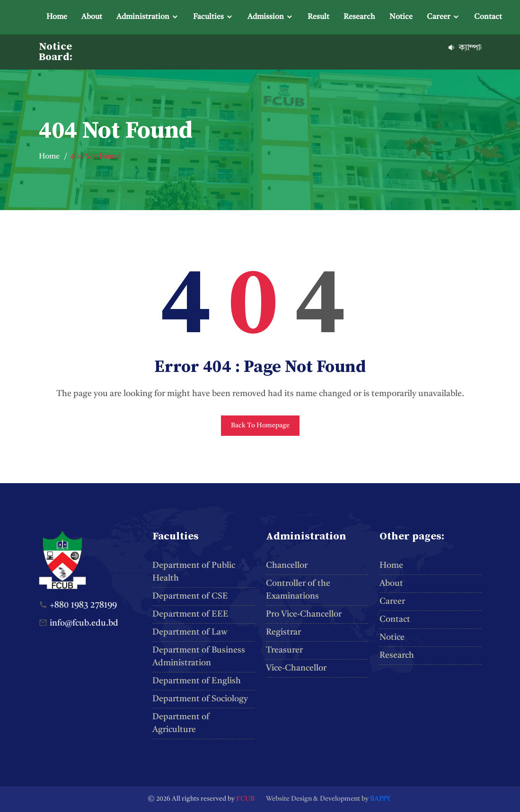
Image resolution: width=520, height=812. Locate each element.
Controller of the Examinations (298, 590)
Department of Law (190, 632)
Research (359, 17)
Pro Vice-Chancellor (304, 614)
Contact (488, 17)
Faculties (208, 17)
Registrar (283, 632)
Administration (143, 17)
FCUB (245, 799)
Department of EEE (190, 614)
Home (57, 17)
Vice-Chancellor (296, 668)
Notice (401, 17)
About (92, 17)
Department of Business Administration (199, 657)
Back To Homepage (260, 425)
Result (318, 17)
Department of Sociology (200, 699)
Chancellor (287, 565)
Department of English (197, 681)
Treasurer (284, 650)
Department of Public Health (194, 572)
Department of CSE (190, 596)
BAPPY (380, 799)
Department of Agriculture (181, 723)
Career (439, 17)
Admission (266, 17)
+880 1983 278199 (83, 605)
